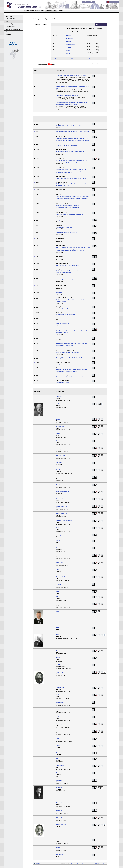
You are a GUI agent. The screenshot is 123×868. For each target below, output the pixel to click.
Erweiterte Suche (39, 11)
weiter (102, 63)
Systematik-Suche (51, 11)
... (99, 63)
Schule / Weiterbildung (13, 29)
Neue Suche (59, 59)
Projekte (9, 34)
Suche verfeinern (70, 59)
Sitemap (60, 11)
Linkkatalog (10, 24)
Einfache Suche (28, 11)
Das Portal (9, 16)
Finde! (8, 21)
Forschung (9, 32)
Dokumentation (11, 27)
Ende (106, 63)
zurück (89, 59)
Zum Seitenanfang (99, 863)
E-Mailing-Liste (11, 19)
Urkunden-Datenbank (13, 37)
